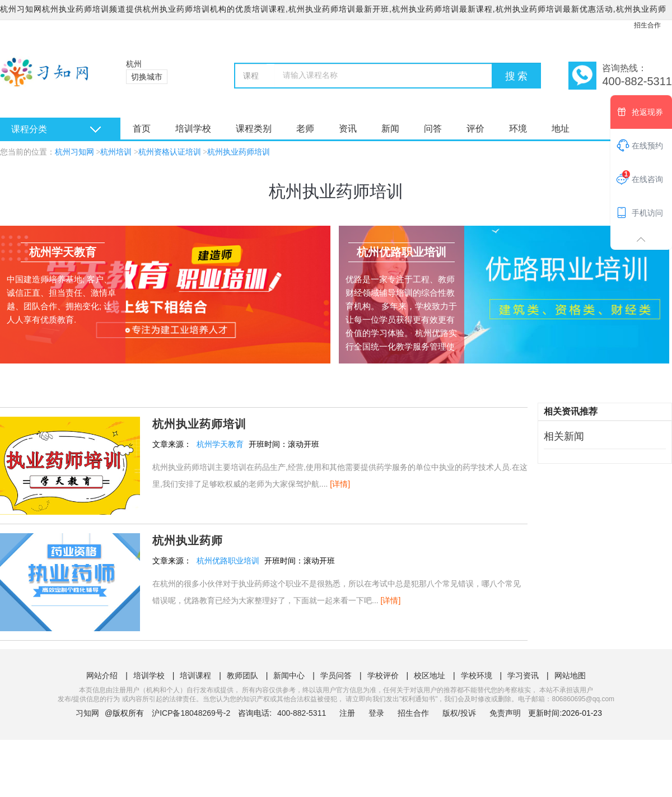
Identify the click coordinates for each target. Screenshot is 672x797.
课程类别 (254, 129)
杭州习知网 (74, 152)
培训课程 (195, 675)
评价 (475, 129)
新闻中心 (289, 675)
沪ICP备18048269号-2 (191, 713)
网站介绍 (102, 675)
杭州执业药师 (188, 540)
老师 (305, 129)
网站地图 (570, 675)
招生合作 (647, 25)
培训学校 (193, 129)
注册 (347, 713)
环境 (518, 129)
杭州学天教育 (220, 444)
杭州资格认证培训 (170, 152)
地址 (561, 129)
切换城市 (147, 77)
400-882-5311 (303, 713)
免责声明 (505, 713)
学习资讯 (523, 675)
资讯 (348, 129)
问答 (433, 129)
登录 (376, 713)
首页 (142, 129)
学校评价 (383, 675)
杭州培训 (116, 152)
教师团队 (242, 675)
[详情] (340, 484)
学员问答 (336, 675)
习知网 (87, 713)
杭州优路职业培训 (228, 561)
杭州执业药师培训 (239, 152)
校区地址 (430, 675)
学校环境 (477, 675)
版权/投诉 (459, 713)
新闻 (390, 129)
